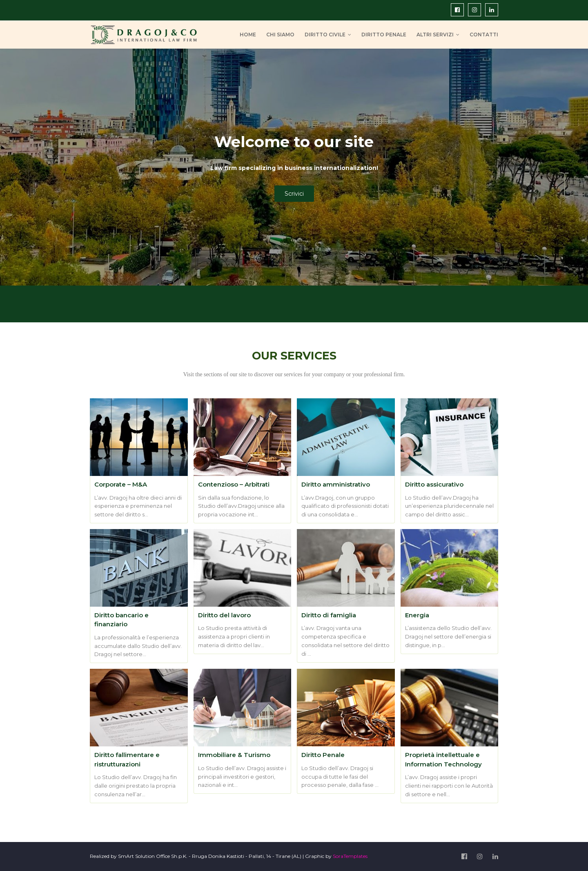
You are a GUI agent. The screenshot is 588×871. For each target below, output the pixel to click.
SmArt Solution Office (144, 856)
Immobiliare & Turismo (234, 755)
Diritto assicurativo (434, 484)
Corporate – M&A (121, 484)
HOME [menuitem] (248, 35)
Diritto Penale (323, 755)
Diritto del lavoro (224, 615)
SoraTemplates (350, 856)
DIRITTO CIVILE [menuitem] (325, 35)
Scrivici (294, 194)
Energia (417, 615)
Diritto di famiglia (329, 615)
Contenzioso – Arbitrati (234, 484)
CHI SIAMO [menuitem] (280, 35)
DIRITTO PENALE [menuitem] (384, 35)
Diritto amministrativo (336, 484)
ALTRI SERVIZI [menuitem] (435, 35)
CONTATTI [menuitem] (484, 35)
